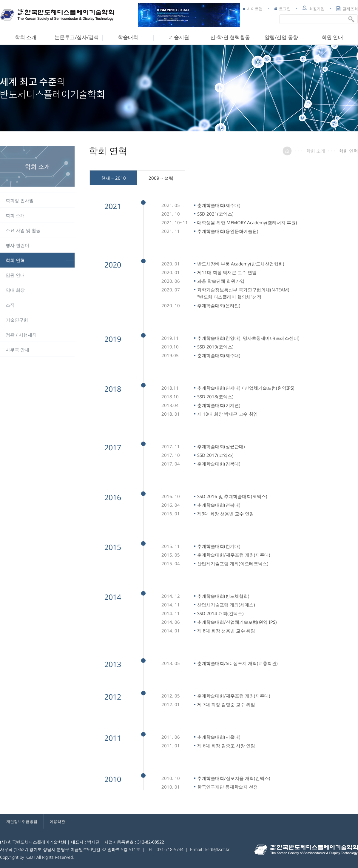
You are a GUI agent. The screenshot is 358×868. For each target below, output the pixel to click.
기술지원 (179, 37)
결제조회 (347, 9)
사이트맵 (253, 9)
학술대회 (128, 37)
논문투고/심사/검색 (77, 37)
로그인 (283, 9)
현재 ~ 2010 (114, 178)
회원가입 (314, 8)
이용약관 (57, 821)
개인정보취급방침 (22, 821)
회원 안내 (332, 37)
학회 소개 (26, 37)
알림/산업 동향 (281, 37)
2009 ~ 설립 (161, 178)
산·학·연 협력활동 (230, 37)
